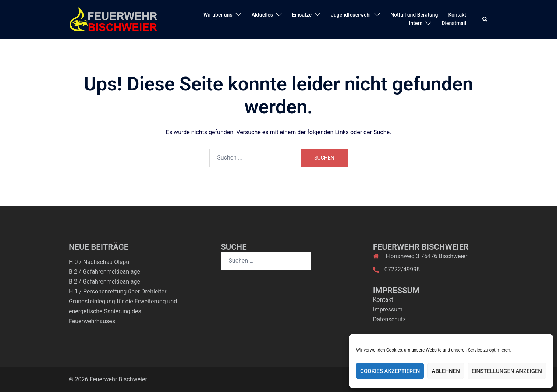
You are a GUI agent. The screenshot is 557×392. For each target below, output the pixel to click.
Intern (416, 23)
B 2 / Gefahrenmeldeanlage (104, 272)
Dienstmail (454, 23)
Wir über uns (218, 15)
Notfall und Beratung (414, 15)
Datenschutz (389, 319)
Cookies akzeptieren (390, 371)
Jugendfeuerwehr (351, 15)
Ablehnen (446, 371)
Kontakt (457, 15)
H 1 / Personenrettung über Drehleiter (118, 291)
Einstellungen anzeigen (507, 371)
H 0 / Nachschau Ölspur (100, 262)
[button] (485, 19)
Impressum (388, 309)
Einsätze (302, 15)
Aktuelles (262, 15)
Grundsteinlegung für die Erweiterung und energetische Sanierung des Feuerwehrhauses (123, 311)
